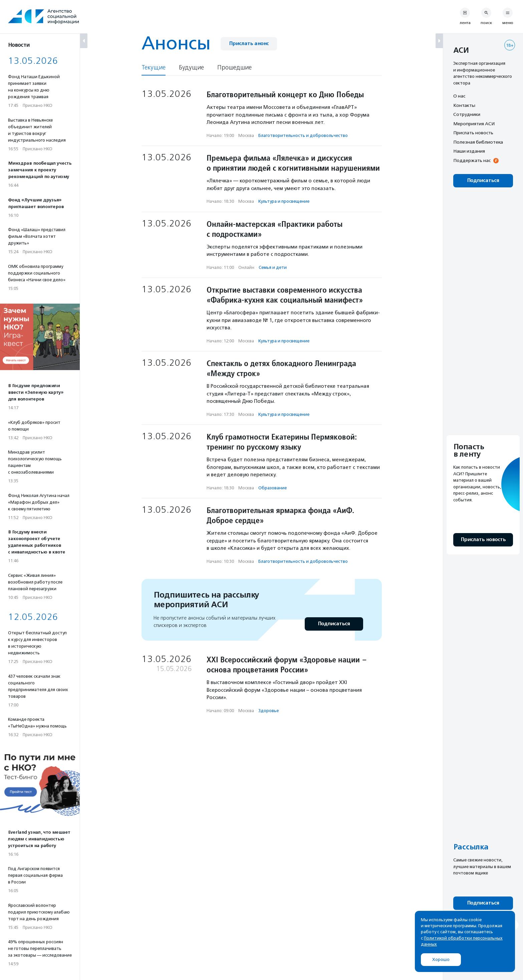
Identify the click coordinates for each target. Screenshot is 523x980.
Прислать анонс (249, 44)
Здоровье (269, 711)
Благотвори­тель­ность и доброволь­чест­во (303, 135)
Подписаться (334, 624)
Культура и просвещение (284, 201)
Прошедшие (234, 68)
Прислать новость (473, 133)
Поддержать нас (472, 160)
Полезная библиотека (478, 142)
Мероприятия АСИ (474, 124)
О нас (459, 96)
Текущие (154, 68)
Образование (273, 488)
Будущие (191, 68)
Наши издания (469, 151)
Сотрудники (467, 114)
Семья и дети (273, 267)
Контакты (464, 105)
